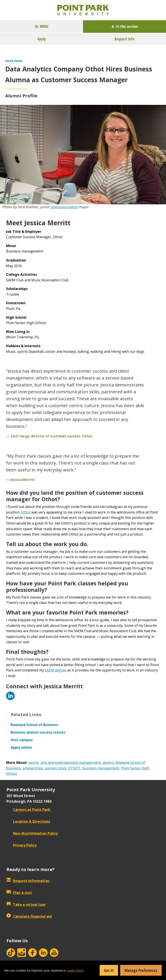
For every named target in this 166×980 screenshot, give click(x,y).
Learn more (75, 970)
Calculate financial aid (29, 916)
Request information (28, 881)
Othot (26, 512)
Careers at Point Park (28, 810)
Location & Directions (28, 821)
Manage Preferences (141, 970)
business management (101, 768)
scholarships (33, 768)
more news (14, 61)
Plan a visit (19, 893)
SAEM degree (56, 670)
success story (56, 768)
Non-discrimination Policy (32, 833)
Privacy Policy (22, 845)
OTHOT (74, 768)
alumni (108, 763)
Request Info (124, 39)
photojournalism (64, 207)
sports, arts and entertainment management (65, 763)
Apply (42, 39)
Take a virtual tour (26, 904)
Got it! (109, 970)
